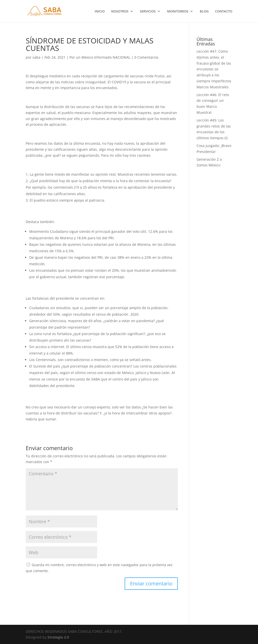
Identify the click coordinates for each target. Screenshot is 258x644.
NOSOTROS (120, 11)
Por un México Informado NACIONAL (100, 57)
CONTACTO (224, 11)
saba (36, 57)
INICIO (100, 11)
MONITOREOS (178, 11)
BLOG (204, 11)
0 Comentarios (146, 57)
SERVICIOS (148, 11)
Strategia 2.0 (58, 637)
